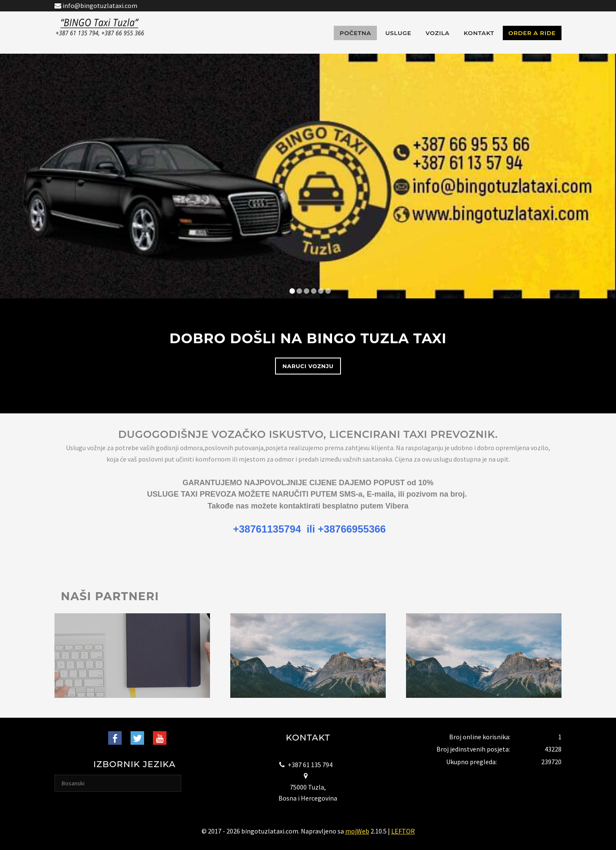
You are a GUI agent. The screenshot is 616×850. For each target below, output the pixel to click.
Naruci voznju (308, 366)
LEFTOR (403, 831)
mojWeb (357, 831)
